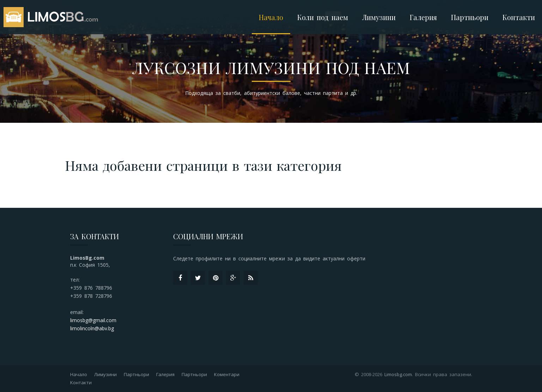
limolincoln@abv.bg (92, 328)
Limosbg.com (398, 374)
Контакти (519, 17)
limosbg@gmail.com (93, 320)
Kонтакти (81, 382)
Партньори (470, 17)
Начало (271, 17)
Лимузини (105, 374)
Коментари (227, 374)
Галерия (423, 17)
